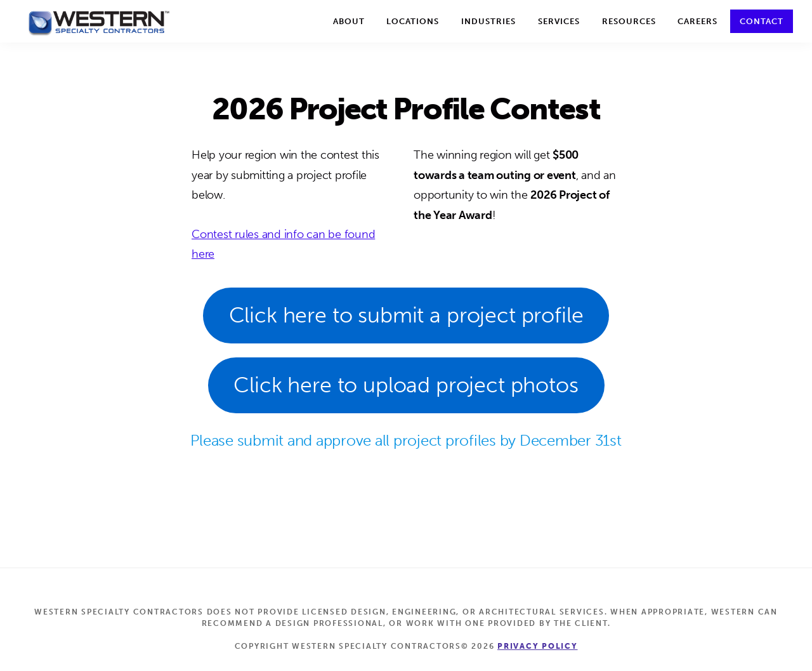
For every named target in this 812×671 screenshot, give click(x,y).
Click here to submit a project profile (406, 315)
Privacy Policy (538, 646)
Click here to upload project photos (406, 385)
